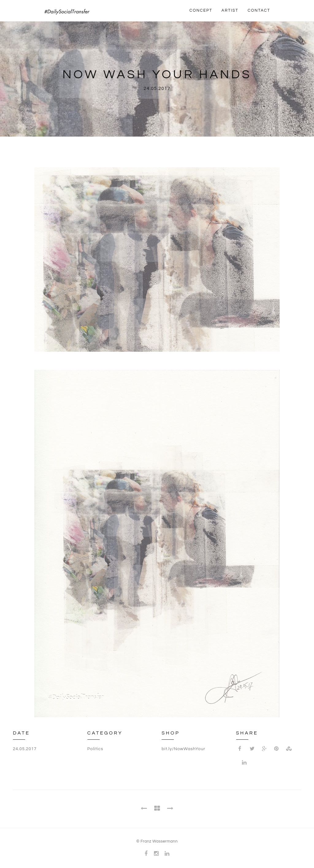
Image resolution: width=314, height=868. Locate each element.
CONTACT (259, 10)
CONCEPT (201, 10)
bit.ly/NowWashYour (184, 749)
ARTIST (230, 10)
